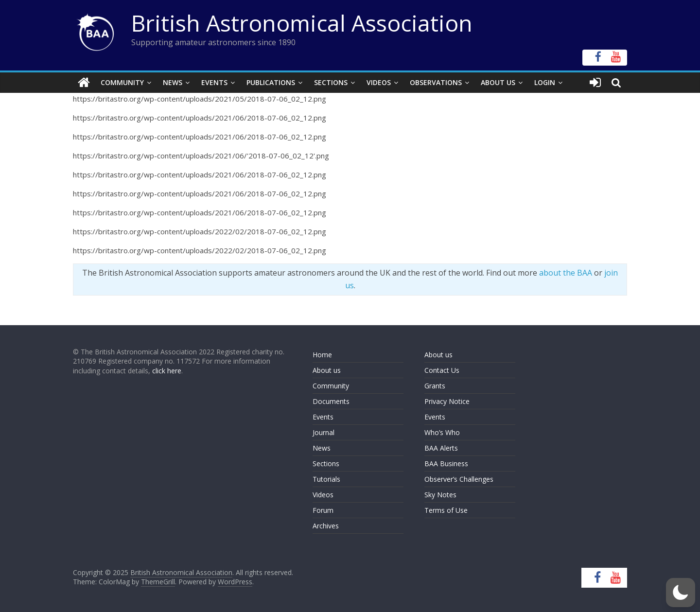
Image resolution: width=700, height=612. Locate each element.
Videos (379, 82)
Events (214, 82)
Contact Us (442, 370)
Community (122, 82)
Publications (271, 82)
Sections (331, 82)
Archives (326, 526)
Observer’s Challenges (459, 479)
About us (327, 370)
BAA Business (446, 463)
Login (545, 82)
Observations (436, 82)
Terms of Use (446, 510)
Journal (324, 432)
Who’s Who (442, 432)
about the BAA (566, 273)
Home (322, 355)
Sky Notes (440, 495)
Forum (323, 510)
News (173, 82)
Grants (435, 386)
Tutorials (326, 479)
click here (167, 371)
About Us (498, 82)
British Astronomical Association (302, 23)
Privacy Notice (447, 401)
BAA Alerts (441, 448)
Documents (331, 401)
